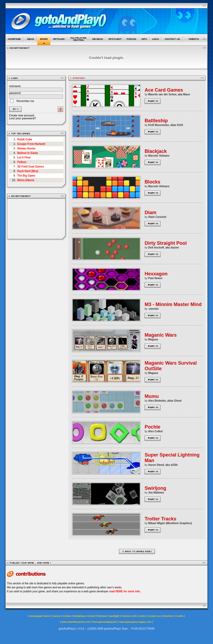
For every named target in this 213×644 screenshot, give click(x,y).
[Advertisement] (36, 219)
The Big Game (26, 176)
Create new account (22, 115)
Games (56, 616)
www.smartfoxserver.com (76, 622)
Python (22, 162)
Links (142, 616)
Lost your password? (22, 118)
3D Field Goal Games (31, 167)
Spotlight (114, 616)
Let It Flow (24, 158)
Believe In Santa (28, 153)
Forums (126, 616)
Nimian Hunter (26, 148)
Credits (179, 616)
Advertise (168, 616)
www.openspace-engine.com (135, 622)
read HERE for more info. (125, 591)
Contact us (154, 616)
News (47, 616)
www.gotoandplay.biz (105, 622)
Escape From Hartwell (31, 144)
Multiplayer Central (84, 616)
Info (135, 616)
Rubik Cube (25, 139)
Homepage (36, 616)
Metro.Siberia (26, 180)
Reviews (102, 616)
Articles (67, 616)
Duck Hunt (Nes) (28, 171)
